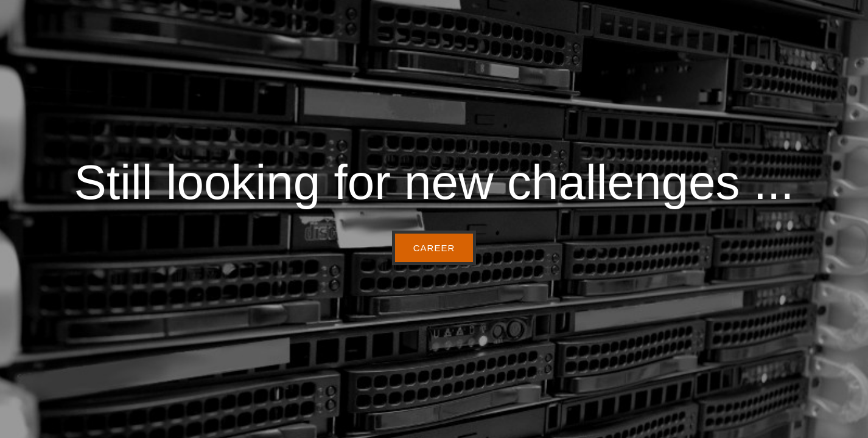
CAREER (434, 248)
